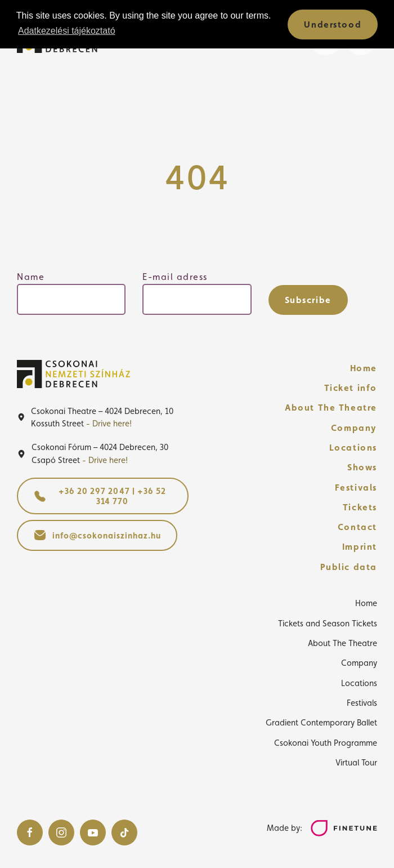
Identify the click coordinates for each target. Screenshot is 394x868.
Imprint (360, 547)
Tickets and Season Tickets (328, 623)
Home (364, 368)
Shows (362, 467)
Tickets (360, 507)
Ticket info (351, 388)
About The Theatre (331, 408)
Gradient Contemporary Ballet (321, 722)
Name (31, 277)
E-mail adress (175, 277)
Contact (357, 527)
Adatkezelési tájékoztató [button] (67, 31)
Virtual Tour (356, 762)
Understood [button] (333, 25)
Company (354, 428)
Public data (349, 567)
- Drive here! (109, 423)
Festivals (356, 488)
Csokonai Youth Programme (326, 743)
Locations (353, 448)
